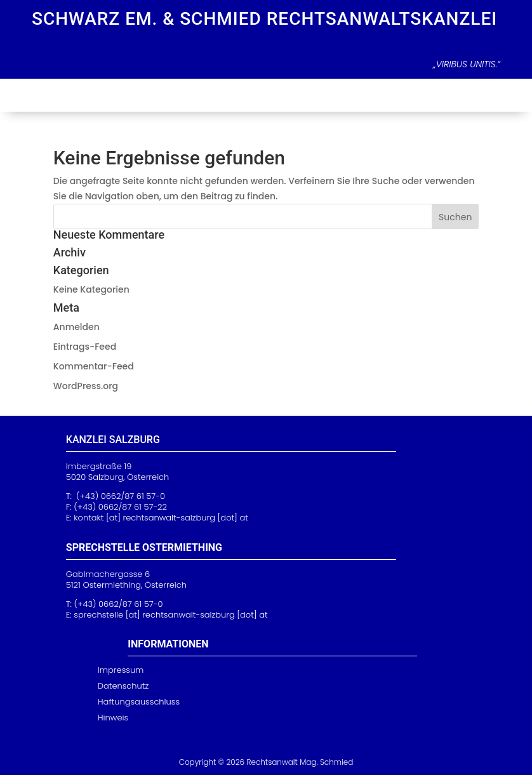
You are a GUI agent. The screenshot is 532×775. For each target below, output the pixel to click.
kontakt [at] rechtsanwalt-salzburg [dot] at (161, 518)
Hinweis (113, 718)
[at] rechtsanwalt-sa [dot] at (170, 615)
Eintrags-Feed (85, 347)
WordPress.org (86, 386)
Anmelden (76, 327)
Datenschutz (123, 686)
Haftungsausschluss (139, 702)
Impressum (121, 670)
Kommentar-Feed (94, 366)
